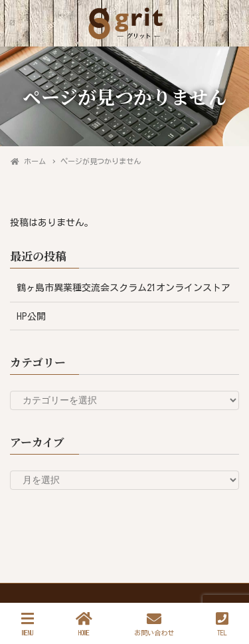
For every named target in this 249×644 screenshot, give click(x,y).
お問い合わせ (154, 624)
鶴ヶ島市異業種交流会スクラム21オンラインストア (124, 288)
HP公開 (31, 316)
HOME (84, 624)
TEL (222, 624)
